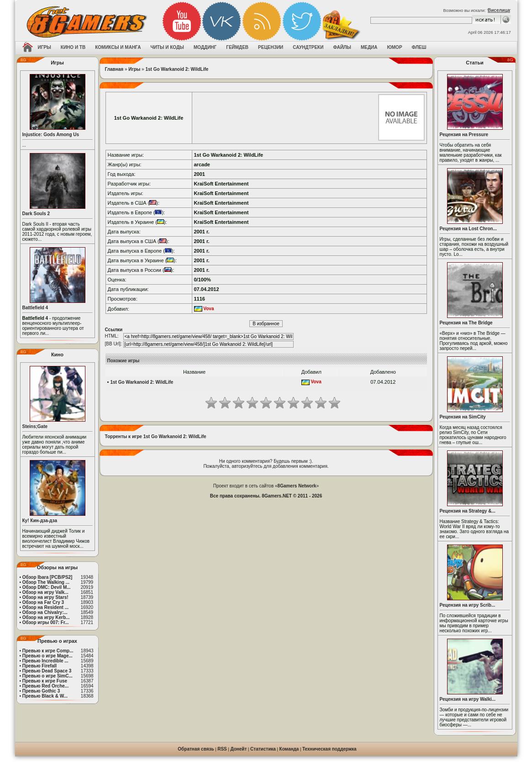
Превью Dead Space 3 (47, 671)
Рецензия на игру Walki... (468, 699)
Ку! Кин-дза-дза (40, 521)
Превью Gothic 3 (41, 691)
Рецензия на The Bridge (466, 323)
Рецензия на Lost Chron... (469, 229)
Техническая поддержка (329, 749)
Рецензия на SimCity (463, 417)
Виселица (499, 10)
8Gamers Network (297, 486)
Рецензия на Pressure (464, 135)
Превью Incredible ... (45, 661)
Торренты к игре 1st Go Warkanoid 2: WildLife (156, 437)
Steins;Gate (35, 426)
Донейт (238, 749)
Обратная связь (196, 749)
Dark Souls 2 (36, 214)
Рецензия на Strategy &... (468, 511)
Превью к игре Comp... (48, 651)
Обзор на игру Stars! (45, 597)
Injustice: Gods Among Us (51, 135)
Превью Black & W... (45, 696)
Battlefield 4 (35, 308)
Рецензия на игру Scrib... (468, 605)
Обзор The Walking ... (46, 582)
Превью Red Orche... (45, 686)
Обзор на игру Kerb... (46, 617)
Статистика (263, 749)
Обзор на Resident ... (45, 607)
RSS (222, 749)
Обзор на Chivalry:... (45, 612)
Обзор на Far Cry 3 (43, 602)
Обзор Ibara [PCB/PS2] (47, 577)
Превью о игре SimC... (47, 676)
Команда (289, 749)
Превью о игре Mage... (47, 656)
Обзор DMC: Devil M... (47, 587)
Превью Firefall (40, 666)
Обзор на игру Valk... (45, 592)
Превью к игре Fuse (45, 681)
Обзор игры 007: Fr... (46, 622)
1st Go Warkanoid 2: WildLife (177, 69)
